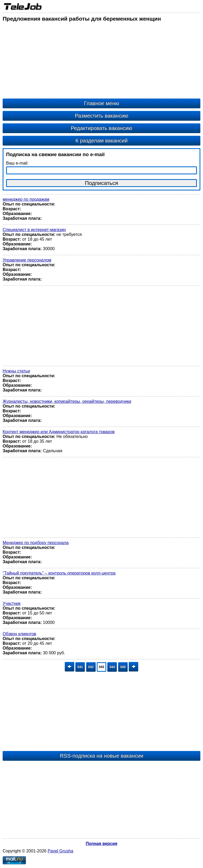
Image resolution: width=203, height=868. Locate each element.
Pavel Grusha (60, 851)
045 (123, 667)
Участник (12, 603)
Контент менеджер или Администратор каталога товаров (59, 432)
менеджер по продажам (26, 199)
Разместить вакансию (101, 116)
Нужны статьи (16, 371)
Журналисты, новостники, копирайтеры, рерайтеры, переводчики (67, 401)
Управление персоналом (27, 260)
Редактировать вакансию (102, 128)
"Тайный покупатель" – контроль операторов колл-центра (59, 573)
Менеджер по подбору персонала (36, 543)
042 (91, 667)
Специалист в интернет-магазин (34, 230)
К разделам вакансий (101, 141)
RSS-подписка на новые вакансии (101, 756)
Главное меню (102, 103)
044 (112, 667)
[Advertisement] (101, 62)
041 (80, 667)
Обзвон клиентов (19, 634)
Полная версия (101, 844)
